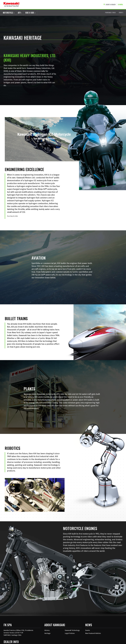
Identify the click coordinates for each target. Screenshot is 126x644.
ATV (20, 13)
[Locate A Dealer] (110, 4)
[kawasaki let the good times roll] (11, 5)
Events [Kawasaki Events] (88, 630)
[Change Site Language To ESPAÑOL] (121, 4)
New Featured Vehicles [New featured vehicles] (93, 633)
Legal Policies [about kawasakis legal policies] (70, 633)
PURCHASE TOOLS (110, 12)
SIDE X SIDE (30, 13)
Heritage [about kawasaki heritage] (47, 633)
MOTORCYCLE (9, 13)
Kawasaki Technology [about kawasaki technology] (72, 630)
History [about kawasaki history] (47, 630)
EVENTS (121, 12)
